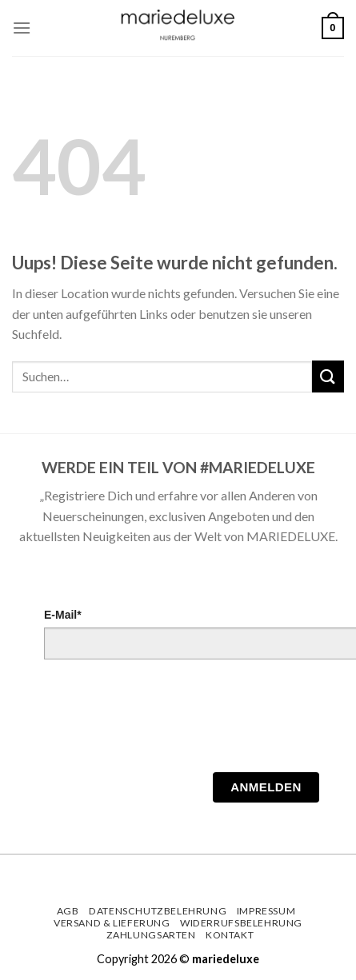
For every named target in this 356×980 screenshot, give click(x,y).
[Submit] (328, 376)
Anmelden (266, 787)
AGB (68, 911)
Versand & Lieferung (112, 923)
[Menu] (22, 28)
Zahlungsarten (151, 935)
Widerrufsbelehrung (241, 923)
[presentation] (166, 720)
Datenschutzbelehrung (158, 911)
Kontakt (230, 935)
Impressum (266, 911)
